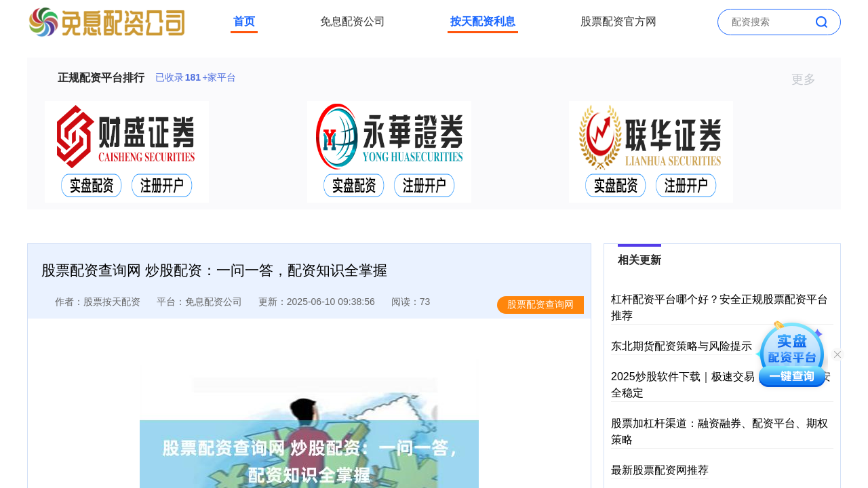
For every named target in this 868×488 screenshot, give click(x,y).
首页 (244, 21)
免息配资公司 (353, 21)
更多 (809, 79)
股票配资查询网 (540, 304)
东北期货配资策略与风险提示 (682, 346)
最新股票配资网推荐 (660, 470)
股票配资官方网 (618, 21)
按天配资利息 (483, 21)
